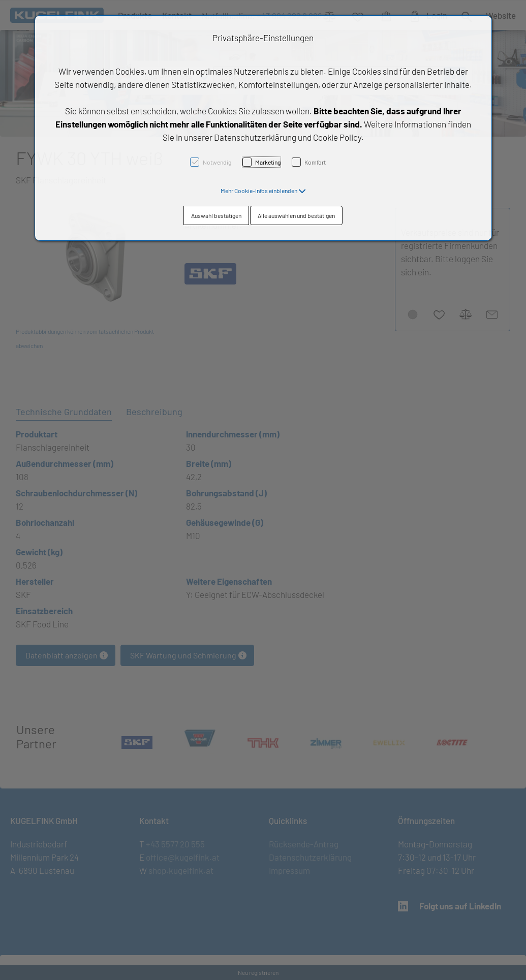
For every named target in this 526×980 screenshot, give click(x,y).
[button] (263, 191)
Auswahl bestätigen (216, 215)
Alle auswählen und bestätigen (296, 215)
